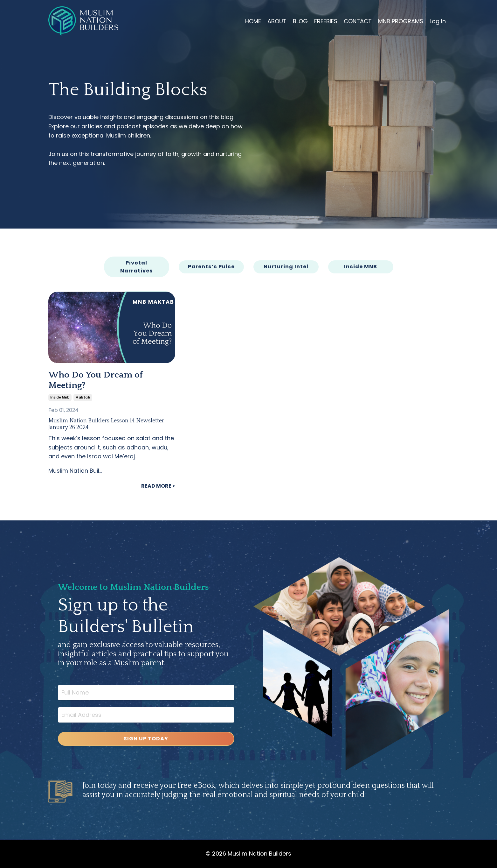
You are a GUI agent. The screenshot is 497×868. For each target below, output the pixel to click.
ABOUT (277, 21)
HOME (253, 21)
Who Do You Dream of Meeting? (96, 380)
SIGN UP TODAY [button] (146, 739)
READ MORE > (158, 486)
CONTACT (358, 21)
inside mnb (60, 397)
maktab (83, 397)
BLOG (300, 21)
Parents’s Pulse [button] (211, 267)
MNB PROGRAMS (401, 21)
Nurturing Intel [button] (286, 267)
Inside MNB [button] (361, 267)
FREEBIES (326, 21)
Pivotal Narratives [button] (137, 267)
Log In (438, 21)
